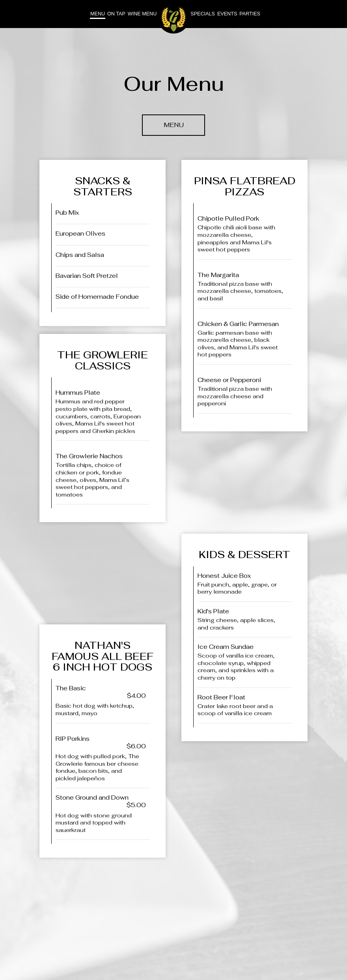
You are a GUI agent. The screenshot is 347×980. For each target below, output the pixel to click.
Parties (250, 14)
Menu (98, 14)
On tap (116, 14)
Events (227, 14)
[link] (173, 18)
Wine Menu (142, 14)
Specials (203, 14)
